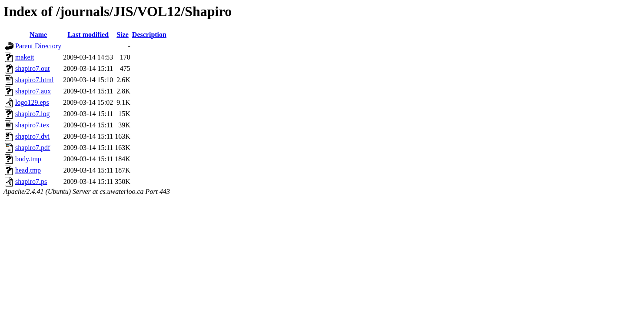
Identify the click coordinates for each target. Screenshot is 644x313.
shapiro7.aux (33, 91)
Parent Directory (38, 46)
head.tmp (28, 170)
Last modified (88, 35)
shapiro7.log (33, 114)
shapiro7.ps (31, 181)
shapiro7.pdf (33, 148)
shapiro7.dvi (33, 136)
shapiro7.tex (32, 125)
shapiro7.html (34, 80)
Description (149, 35)
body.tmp (28, 159)
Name (38, 35)
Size (123, 35)
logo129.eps (32, 102)
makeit (25, 57)
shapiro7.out (33, 68)
